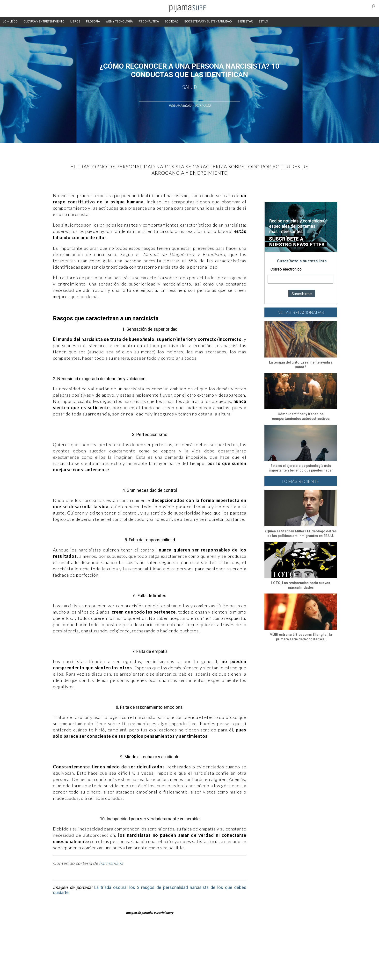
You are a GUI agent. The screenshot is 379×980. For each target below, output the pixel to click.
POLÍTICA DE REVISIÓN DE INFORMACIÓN (215, 965)
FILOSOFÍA (93, 21)
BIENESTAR (245, 21)
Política (174, 939)
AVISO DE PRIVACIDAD (59, 965)
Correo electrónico (286, 269)
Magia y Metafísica (152, 939)
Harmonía (184, 106)
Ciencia (80, 939)
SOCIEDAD (172, 21)
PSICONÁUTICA (149, 21)
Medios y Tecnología (120, 939)
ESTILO (263, 21)
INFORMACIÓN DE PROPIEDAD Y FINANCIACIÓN (76, 974)
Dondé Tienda (206, 974)
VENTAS (85, 965)
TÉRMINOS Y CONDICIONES (134, 965)
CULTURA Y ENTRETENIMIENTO (44, 21)
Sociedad (213, 939)
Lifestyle (265, 939)
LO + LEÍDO (10, 21)
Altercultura (52, 939)
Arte (68, 939)
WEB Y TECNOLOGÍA (119, 21)
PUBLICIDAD (103, 965)
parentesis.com (122, 974)
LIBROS (75, 21)
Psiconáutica (193, 939)
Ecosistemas (233, 939)
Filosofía (96, 939)
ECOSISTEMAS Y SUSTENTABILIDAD (208, 21)
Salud (190, 87)
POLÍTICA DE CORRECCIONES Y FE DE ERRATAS (278, 965)
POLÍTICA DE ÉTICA (170, 965)
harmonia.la (111, 863)
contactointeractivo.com (175, 974)
